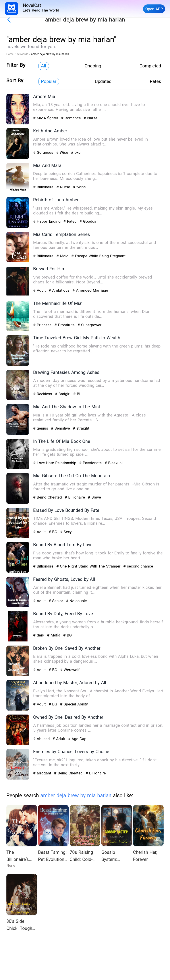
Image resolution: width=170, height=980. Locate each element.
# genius (41, 428)
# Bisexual (113, 463)
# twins (79, 187)
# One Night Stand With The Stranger (89, 566)
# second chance (138, 566)
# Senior (56, 601)
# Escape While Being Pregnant (98, 256)
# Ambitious (60, 290)
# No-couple (76, 601)
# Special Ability (74, 704)
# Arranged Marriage (90, 290)
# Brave (94, 497)
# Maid (63, 256)
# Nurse (91, 118)
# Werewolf (70, 670)
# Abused (42, 739)
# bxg (76, 152)
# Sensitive (61, 428)
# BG (53, 532)
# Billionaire (44, 187)
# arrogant (43, 773)
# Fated (71, 221)
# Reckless (43, 394)
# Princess (43, 325)
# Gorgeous (44, 152)
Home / (12, 54)
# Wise (63, 152)
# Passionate (91, 463)
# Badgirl (63, 394)
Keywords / (24, 54)
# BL (77, 394)
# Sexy (66, 532)
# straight (81, 428)
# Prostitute (65, 325)
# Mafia (54, 635)
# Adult (40, 290)
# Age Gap (77, 739)
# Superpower (89, 325)
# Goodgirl (89, 221)
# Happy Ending (48, 221)
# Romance (72, 118)
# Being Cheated (48, 497)
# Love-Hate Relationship (55, 463)
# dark (39, 635)
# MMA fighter (46, 118)
